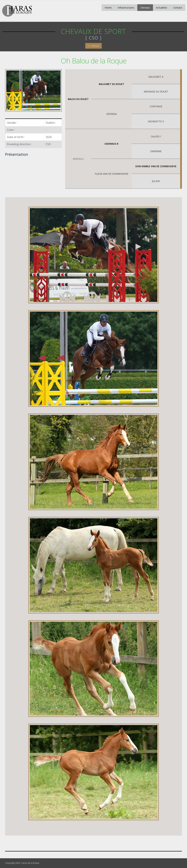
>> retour (93, 46)
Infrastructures (126, 8)
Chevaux (145, 8)
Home (108, 8)
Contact (178, 8)
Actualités (162, 8)
